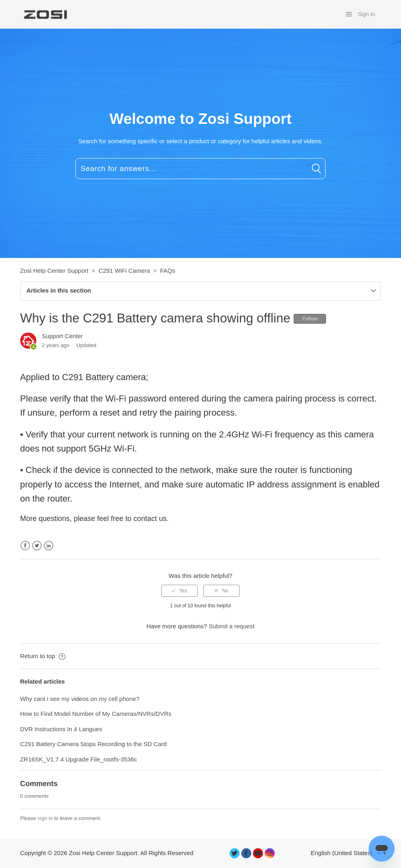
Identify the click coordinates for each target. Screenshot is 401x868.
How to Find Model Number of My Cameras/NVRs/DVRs (96, 714)
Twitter (37, 546)
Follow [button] (310, 319)
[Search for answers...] (200, 169)
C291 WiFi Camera (124, 271)
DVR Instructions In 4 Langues (61, 729)
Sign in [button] (367, 14)
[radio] (180, 591)
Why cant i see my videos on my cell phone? (80, 699)
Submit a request (231, 626)
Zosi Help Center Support (54, 271)
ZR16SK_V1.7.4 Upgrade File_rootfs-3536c (79, 759)
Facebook (25, 546)
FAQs (168, 271)
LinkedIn (49, 546)
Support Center (63, 336)
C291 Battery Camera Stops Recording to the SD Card (94, 744)
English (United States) (343, 853)
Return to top (43, 656)
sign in (45, 818)
